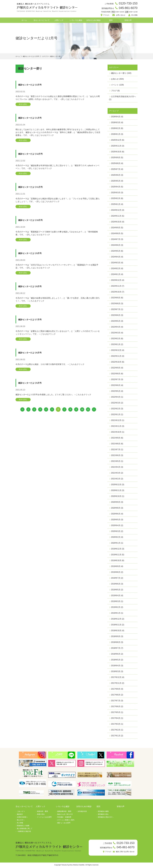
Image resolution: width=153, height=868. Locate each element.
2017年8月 (116, 696)
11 (91, 415)
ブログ (114, 92)
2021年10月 (116, 433)
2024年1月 (116, 275)
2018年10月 (116, 631)
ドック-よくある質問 (44, 818)
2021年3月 (116, 474)
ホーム (24, 21)
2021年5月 (116, 462)
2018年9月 (116, 637)
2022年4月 (116, 398)
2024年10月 (116, 223)
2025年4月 (116, 188)
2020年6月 (116, 515)
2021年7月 (116, 450)
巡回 (111, 21)
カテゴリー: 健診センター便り (60, 57)
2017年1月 (116, 737)
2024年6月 (116, 246)
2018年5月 (116, 661)
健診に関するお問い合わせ (124, 853)
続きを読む (24, 105)
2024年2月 (116, 269)
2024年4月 (116, 258)
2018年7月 (116, 649)
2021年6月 (116, 456)
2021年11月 (116, 427)
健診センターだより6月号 (34, 357)
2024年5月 (116, 252)
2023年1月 (116, 345)
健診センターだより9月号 (34, 256)
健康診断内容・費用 (64, 812)
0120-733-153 (127, 4)
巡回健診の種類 (103, 812)
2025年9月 (116, 158)
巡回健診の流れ (103, 815)
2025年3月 (116, 193)
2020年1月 (116, 544)
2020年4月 (116, 526)
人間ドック (59, 21)
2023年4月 (116, 328)
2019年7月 (116, 579)
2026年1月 (116, 135)
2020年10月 (116, 497)
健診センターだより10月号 (34, 223)
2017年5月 (116, 713)
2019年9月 (116, 567)
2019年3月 (116, 602)
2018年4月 (116, 667)
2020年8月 (116, 509)
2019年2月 (116, 608)
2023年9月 (116, 299)
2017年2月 (116, 731)
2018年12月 (116, 620)
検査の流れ (41, 815)
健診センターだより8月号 (34, 290)
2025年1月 (116, 205)
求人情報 (134, 16)
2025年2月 (116, 199)
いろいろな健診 (76, 21)
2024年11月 (116, 217)
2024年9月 (116, 229)
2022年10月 (116, 363)
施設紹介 (20, 815)
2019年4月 (116, 596)
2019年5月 (116, 591)
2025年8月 (116, 164)
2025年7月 (116, 170)
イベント (115, 86)
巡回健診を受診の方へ (106, 818)
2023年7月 (116, 310)
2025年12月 (116, 141)
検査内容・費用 (42, 812)
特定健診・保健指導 (64, 818)
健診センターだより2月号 (34, 86)
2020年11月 (116, 491)
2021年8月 (116, 445)
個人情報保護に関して (25, 829)
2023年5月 (116, 322)
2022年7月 (116, 380)
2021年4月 (116, 468)
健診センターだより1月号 (34, 119)
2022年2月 (116, 410)
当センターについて (42, 21)
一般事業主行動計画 (24, 832)
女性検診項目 (82, 812)
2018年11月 (116, 626)
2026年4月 (116, 118)
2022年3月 (116, 404)
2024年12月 (116, 211)
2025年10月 (116, 153)
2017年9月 (116, 690)
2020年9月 (116, 503)
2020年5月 (116, 521)
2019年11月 (116, 556)
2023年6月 (116, 316)
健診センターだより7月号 (34, 324)
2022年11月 (116, 357)
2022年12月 (116, 351)
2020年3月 (116, 532)
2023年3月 (116, 334)
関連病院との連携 (23, 827)
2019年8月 (116, 573)
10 (84, 415)
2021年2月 (116, 480)
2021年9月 (116, 439)
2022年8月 (116, 375)
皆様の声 (128, 21)
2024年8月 (116, 234)
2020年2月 (116, 538)
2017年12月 (116, 678)
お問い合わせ (120, 16)
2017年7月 (116, 702)
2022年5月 (116, 392)
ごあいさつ (21, 812)
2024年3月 (116, 264)
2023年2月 (116, 339)
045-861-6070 (127, 9)
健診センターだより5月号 (34, 388)
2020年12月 (116, 485)
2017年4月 (116, 719)
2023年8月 (116, 304)
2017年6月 (116, 707)
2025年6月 (116, 176)
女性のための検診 (93, 21)
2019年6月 (116, 585)
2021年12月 (116, 421)
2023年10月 (116, 293)
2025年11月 (116, 147)
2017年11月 (116, 684)
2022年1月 (116, 415)
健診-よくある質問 (64, 824)
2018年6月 (116, 655)
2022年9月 (116, 369)
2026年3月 (116, 123)
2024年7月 (116, 240)
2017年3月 (116, 725)
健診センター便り (119, 74)
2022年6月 (116, 386)
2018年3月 (116, 672)
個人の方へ (21, 821)
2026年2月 (116, 129)
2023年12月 (116, 281)
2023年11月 (116, 287)
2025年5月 (116, 182)
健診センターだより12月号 (34, 156)
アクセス (107, 16)
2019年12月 (116, 550)
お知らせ (115, 80)
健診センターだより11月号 (34, 189)
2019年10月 (116, 561)
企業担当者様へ (22, 818)
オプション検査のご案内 (66, 821)
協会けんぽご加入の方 (65, 815)
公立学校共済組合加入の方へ (123, 97)
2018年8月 (116, 643)
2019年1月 (116, 614)
